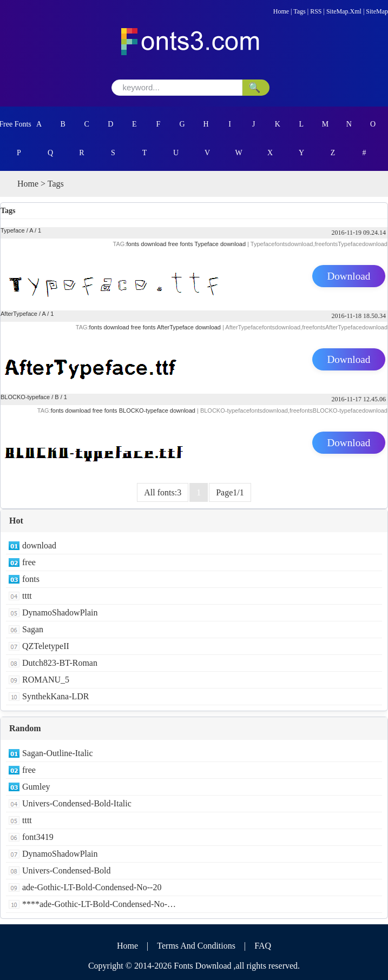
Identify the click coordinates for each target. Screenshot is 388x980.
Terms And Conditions (196, 946)
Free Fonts (15, 124)
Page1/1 (230, 492)
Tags (300, 11)
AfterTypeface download (189, 327)
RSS (316, 11)
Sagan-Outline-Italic (58, 753)
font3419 (38, 837)
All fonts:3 (163, 492)
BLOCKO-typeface (25, 397)
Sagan (33, 629)
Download (349, 276)
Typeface (13, 230)
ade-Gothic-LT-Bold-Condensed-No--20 (92, 887)
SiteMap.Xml (344, 11)
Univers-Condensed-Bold (67, 870)
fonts (31, 579)
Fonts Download (202, 966)
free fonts (181, 244)
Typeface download (220, 244)
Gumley (36, 787)
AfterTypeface (19, 314)
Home (281, 11)
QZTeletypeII (46, 646)
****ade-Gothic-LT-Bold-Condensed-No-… (99, 904)
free (29, 562)
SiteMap (377, 11)
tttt (27, 596)
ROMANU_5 (46, 680)
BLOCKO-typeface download (157, 410)
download (39, 545)
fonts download (146, 244)
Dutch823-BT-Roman (60, 663)
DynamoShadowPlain (60, 612)
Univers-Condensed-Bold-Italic (77, 803)
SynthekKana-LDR (56, 696)
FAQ (263, 946)
